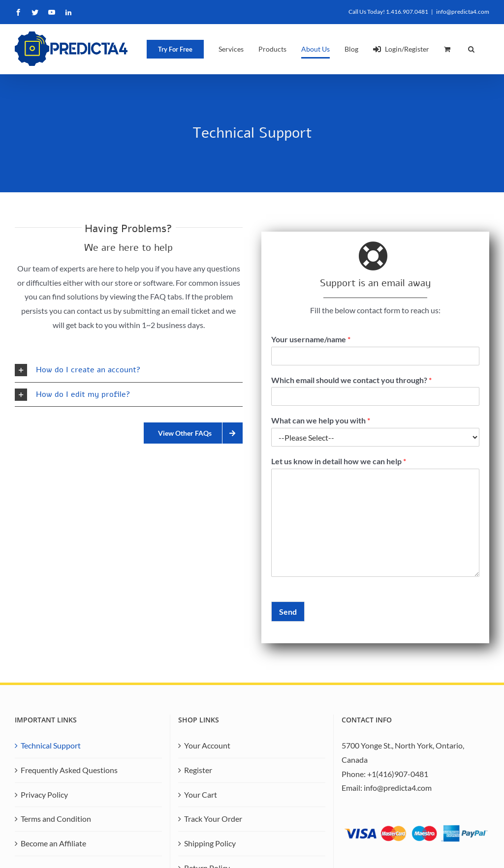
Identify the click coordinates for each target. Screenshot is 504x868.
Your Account (207, 745)
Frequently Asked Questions (69, 770)
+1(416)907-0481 (398, 774)
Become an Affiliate (53, 843)
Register (198, 770)
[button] (471, 49)
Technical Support (51, 745)
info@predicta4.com (463, 12)
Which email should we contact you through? (351, 380)
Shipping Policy (210, 843)
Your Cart (201, 794)
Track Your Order (213, 819)
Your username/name (311, 339)
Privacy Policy (44, 794)
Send (288, 612)
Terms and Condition (56, 819)
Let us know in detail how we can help (339, 461)
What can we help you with (321, 420)
